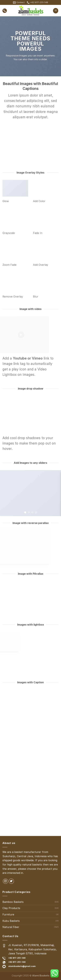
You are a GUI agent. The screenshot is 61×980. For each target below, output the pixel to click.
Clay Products (11, 908)
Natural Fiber (11, 927)
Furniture (8, 914)
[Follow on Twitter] (11, 881)
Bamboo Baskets (13, 902)
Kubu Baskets (11, 921)
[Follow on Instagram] (5, 881)
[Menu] (56, 11)
